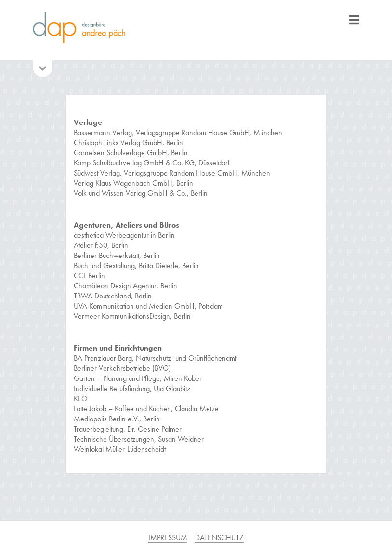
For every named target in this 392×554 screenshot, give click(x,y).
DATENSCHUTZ (219, 537)
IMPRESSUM (168, 537)
